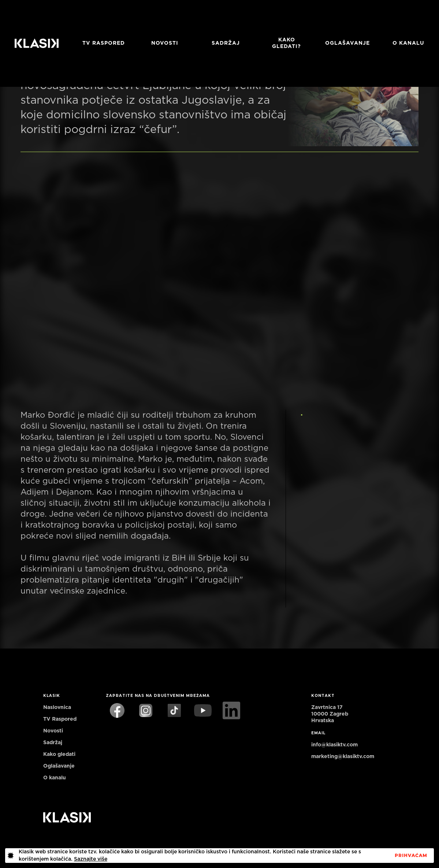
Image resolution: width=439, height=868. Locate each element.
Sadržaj (226, 43)
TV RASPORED (104, 43)
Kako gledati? (287, 43)
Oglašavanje (347, 43)
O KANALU (408, 43)
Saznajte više (91, 859)
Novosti (165, 43)
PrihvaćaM (411, 856)
